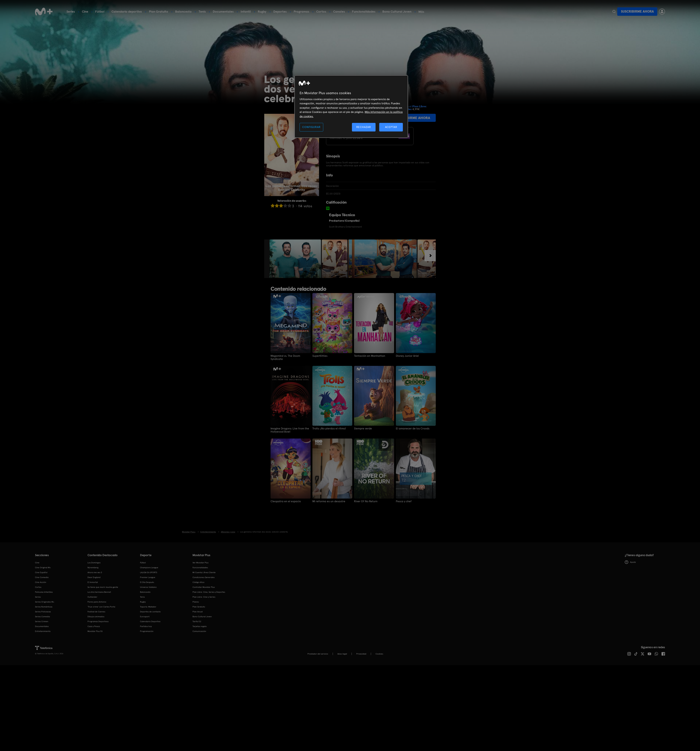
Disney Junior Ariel (407, 356)
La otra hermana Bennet (99, 592)
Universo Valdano (148, 587)
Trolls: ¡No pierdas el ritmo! (329, 429)
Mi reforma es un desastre (329, 501)
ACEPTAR (391, 127)
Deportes (280, 11)
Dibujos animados (96, 617)
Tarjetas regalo (200, 626)
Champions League (149, 568)
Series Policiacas (43, 612)
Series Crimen (42, 621)
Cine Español (41, 572)
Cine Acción (41, 582)
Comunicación (199, 631)
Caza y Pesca (94, 626)
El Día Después (147, 582)
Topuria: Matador (148, 607)
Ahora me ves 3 (95, 572)
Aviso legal (342, 654)
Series (71, 11)
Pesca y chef (404, 501)
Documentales (223, 11)
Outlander (92, 597)
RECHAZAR (364, 127)
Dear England (94, 577)
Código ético (198, 582)
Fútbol (100, 11)
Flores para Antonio (97, 602)
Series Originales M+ (45, 602)
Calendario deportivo (127, 11)
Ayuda (630, 562)
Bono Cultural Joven (397, 11)
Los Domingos (94, 563)
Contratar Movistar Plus (204, 587)
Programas (301, 11)
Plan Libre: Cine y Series (204, 597)
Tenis (202, 11)
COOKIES (379, 654)
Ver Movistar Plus (200, 563)
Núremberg (93, 568)
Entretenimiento (43, 631)
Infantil (246, 11)
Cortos (321, 11)
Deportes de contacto (150, 612)
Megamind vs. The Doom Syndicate (285, 357)
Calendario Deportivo (150, 621)
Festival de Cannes (96, 612)
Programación (147, 631)
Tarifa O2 (197, 621)
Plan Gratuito (159, 11)
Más (421, 12)
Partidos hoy (146, 626)
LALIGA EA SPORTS (149, 572)
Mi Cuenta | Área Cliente (204, 572)
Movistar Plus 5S (95, 631)
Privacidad (361, 654)
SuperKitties (320, 356)
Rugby (262, 11)
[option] (296, 259)
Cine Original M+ (43, 568)
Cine (85, 11)
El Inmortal (93, 582)
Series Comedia (42, 617)
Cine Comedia (42, 577)
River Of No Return (366, 501)
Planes (196, 602)
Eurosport (145, 617)
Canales (339, 11)
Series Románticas (44, 607)
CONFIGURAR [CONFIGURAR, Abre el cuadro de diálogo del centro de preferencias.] (311, 127)
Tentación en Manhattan (370, 356)
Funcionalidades (364, 11)
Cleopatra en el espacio (286, 501)
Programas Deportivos (98, 621)
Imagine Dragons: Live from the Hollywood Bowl (290, 430)
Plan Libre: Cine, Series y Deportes (209, 592)
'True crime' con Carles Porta (101, 607)
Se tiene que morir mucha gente (103, 587)
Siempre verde (363, 429)
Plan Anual (198, 612)
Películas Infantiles (44, 592)
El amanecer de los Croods (413, 429)
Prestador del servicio (318, 654)
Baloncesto (183, 11)
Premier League (148, 577)
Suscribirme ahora (637, 11)
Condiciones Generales (204, 577)
